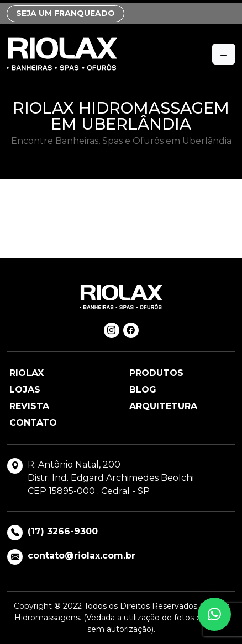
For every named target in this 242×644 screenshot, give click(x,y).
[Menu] (224, 54)
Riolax (27, 373)
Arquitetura (163, 406)
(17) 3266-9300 (63, 531)
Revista (29, 406)
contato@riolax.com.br (81, 556)
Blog (143, 390)
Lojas (25, 390)
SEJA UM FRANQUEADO (65, 13)
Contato (33, 423)
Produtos (156, 373)
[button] (214, 614)
